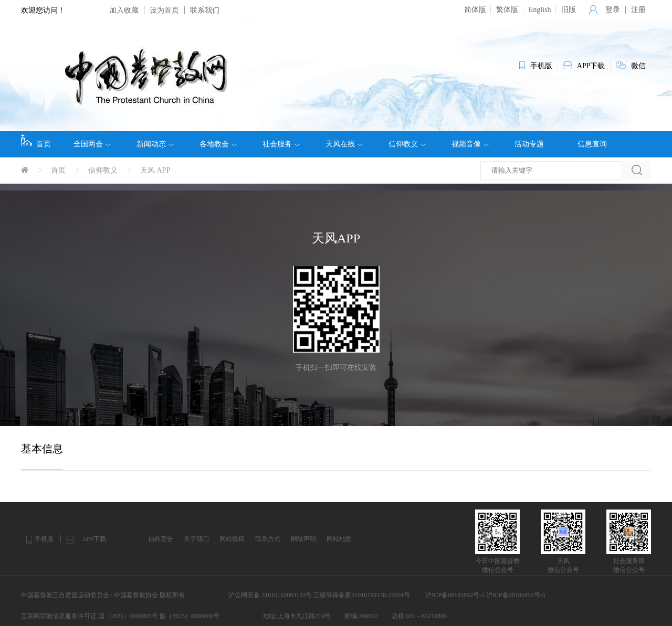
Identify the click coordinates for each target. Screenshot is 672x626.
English (540, 10)
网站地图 (339, 539)
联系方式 (268, 539)
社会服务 (281, 144)
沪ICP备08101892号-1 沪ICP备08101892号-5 (485, 595)
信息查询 (592, 144)
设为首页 (164, 10)
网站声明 (303, 539)
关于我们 (196, 539)
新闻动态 (155, 144)
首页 (36, 141)
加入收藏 (124, 10)
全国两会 (92, 144)
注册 (638, 10)
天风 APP (155, 170)
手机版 (44, 539)
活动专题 (529, 144)
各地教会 (218, 144)
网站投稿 (232, 539)
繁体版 (507, 10)
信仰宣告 (161, 539)
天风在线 (344, 144)
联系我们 (205, 10)
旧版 (569, 10)
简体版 (475, 10)
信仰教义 (407, 144)
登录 (613, 10)
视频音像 (470, 144)
